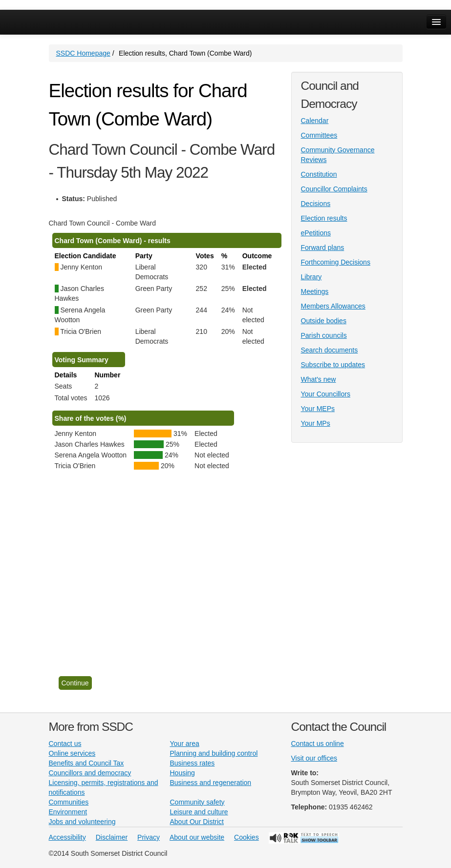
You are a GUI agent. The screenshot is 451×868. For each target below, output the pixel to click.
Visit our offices (314, 758)
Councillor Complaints (334, 189)
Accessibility (67, 837)
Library (311, 277)
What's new (319, 379)
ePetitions (316, 233)
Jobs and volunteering (82, 822)
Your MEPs (318, 409)
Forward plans (323, 248)
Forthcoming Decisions (336, 262)
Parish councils (324, 335)
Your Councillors (326, 394)
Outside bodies (324, 321)
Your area (185, 744)
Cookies (247, 837)
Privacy (149, 837)
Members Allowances (333, 306)
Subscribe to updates (333, 365)
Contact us (65, 744)
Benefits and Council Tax (86, 763)
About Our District (197, 822)
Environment (68, 812)
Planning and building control (214, 753)
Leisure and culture (199, 812)
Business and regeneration (211, 783)
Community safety (197, 802)
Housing (183, 773)
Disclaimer (112, 837)
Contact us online (318, 744)
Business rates (193, 763)
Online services (72, 753)
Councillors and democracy (90, 773)
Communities (69, 802)
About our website (197, 837)
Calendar (315, 121)
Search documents (330, 350)
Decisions (316, 204)
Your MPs (316, 423)
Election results (324, 218)
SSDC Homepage (83, 53)
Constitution (319, 174)
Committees (319, 135)
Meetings (315, 291)
